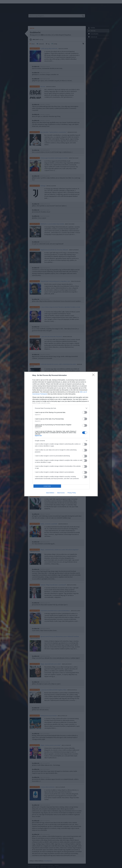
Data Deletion (50, 493)
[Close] (94, 375)
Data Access (61, 493)
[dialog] (61, 434)
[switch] (85, 412)
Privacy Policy (72, 493)
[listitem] (61, 408)
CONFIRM (47, 486)
